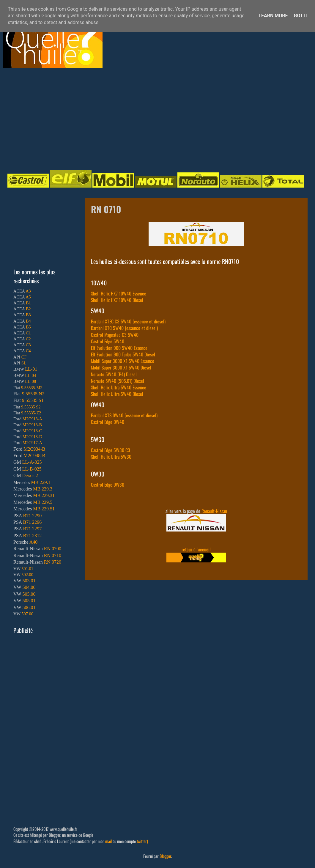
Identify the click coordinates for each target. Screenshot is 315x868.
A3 (28, 291)
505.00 (29, 594)
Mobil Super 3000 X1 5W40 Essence (123, 361)
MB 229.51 (44, 509)
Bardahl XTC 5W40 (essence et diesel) (124, 328)
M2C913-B (32, 425)
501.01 (27, 569)
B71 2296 (32, 522)
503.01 (29, 581)
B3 (28, 315)
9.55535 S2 (31, 407)
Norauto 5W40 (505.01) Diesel (118, 381)
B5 (28, 327)
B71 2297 (32, 529)
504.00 (29, 587)
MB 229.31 (44, 495)
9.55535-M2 (32, 388)
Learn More (273, 16)
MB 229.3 (43, 489)
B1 (28, 303)
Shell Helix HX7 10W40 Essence (119, 293)
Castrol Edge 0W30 (108, 485)
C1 (28, 333)
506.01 (29, 607)
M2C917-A (32, 443)
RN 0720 (53, 562)
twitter (142, 841)
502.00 (27, 575)
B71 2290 (32, 516)
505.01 (29, 601)
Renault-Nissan (214, 511)
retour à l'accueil (196, 549)
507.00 (27, 614)
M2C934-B (34, 449)
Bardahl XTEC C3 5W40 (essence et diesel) (128, 321)
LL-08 (30, 381)
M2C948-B (34, 456)
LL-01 (31, 369)
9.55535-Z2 (31, 413)
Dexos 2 (30, 475)
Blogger (165, 856)
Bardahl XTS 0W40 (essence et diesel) (124, 415)
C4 (28, 351)
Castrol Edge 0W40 (108, 422)
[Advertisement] (85, 119)
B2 (28, 309)
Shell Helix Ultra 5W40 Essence (119, 387)
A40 (34, 542)
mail (108, 841)
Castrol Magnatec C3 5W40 (115, 335)
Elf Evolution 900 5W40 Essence (119, 348)
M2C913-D (32, 437)
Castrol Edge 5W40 (108, 341)
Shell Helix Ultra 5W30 (111, 457)
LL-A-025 (32, 462)
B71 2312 (32, 536)
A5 (28, 297)
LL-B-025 (32, 469)
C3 (28, 345)
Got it (301, 16)
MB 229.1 (41, 482)
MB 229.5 (43, 502)
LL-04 (30, 375)
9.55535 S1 (33, 400)
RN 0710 (53, 555)
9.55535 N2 (33, 394)
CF (24, 357)
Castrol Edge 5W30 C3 (111, 450)
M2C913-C (32, 431)
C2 (28, 339)
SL (24, 363)
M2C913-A (32, 419)
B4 (28, 321)
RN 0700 (53, 549)
